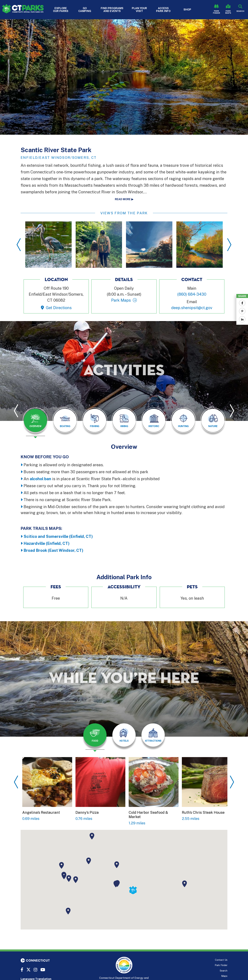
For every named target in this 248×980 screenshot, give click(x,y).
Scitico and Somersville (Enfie (52, 536)
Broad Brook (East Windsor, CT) (53, 550)
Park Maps (228, 12)
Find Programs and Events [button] (112, 10)
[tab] (35, 420)
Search (224, 971)
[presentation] (35, 423)
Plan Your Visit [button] (139, 10)
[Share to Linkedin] (242, 319)
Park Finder (217, 12)
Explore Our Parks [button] (61, 10)
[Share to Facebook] (242, 303)
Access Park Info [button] (163, 10)
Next (229, 245)
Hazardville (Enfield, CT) (47, 543)
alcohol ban (40, 479)
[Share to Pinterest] (242, 311)
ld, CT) (87, 536)
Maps (224, 976)
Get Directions (59, 308)
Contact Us (221, 960)
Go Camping (85, 10)
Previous (19, 245)
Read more (123, 199)
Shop (187, 10)
